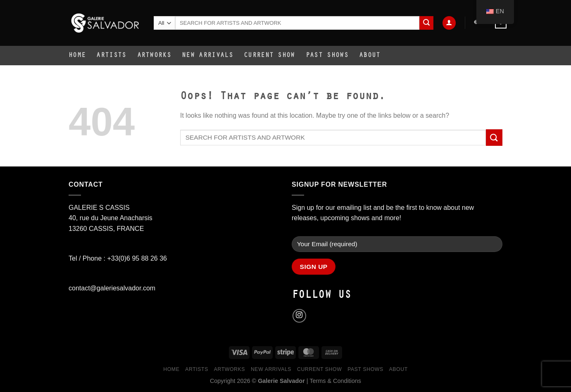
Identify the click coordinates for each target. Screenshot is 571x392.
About (370, 56)
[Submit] (426, 23)
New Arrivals (207, 56)
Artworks (154, 56)
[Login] (449, 23)
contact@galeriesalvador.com (112, 288)
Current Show (269, 56)
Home (77, 56)
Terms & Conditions (335, 381)
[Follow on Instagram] (299, 316)
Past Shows (327, 56)
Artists (111, 56)
